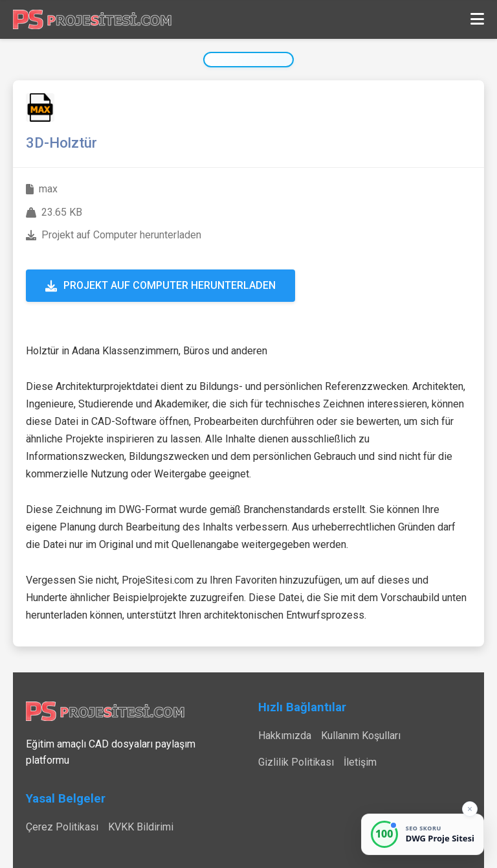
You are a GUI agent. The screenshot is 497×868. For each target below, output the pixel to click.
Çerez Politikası (62, 827)
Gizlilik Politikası (296, 762)
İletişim (360, 762)
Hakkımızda (285, 736)
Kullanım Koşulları (361, 736)
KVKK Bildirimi (141, 827)
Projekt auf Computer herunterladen (160, 285)
